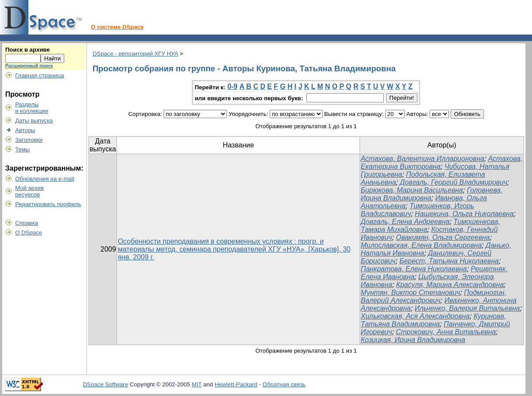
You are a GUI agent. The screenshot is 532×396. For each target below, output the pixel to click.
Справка (27, 223)
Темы (23, 149)
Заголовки (29, 140)
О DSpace (29, 233)
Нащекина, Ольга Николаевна (464, 214)
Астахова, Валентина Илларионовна (422, 159)
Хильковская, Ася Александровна (415, 316)
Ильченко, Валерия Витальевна (468, 308)
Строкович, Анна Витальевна (446, 332)
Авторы (25, 130)
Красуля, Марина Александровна (450, 285)
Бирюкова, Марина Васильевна (412, 190)
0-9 (232, 86)
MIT (197, 384)
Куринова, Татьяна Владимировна (433, 320)
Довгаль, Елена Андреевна (405, 222)
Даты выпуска (34, 121)
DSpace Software (105, 384)
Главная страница (40, 75)
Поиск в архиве (28, 50)
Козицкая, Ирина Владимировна (413, 340)
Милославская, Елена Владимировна (421, 245)
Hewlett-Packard (236, 384)
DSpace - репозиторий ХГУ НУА (136, 54)
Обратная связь (284, 384)
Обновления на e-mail (45, 179)
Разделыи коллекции (32, 108)
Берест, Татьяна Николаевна (449, 261)
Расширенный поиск (29, 66)
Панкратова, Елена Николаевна (414, 269)
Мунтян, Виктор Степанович (410, 293)
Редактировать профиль (48, 204)
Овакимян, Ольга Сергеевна (443, 237)
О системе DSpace (117, 27)
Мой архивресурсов (30, 191)
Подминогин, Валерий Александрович (433, 296)
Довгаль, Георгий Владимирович (454, 182)
